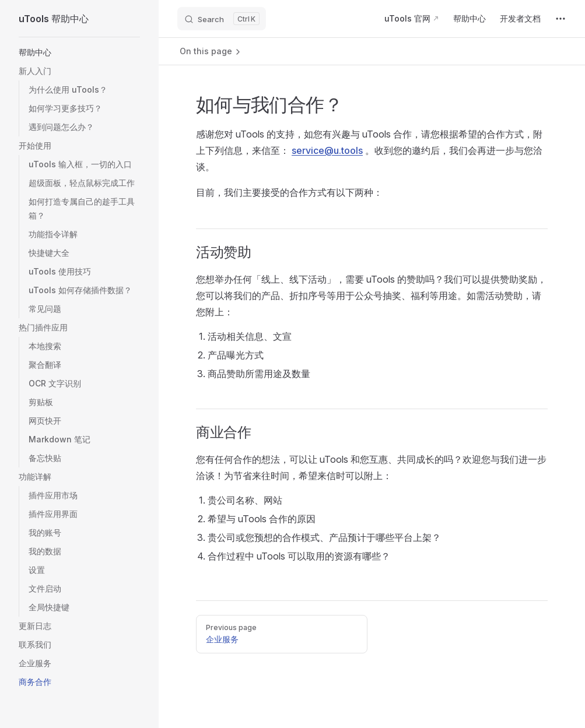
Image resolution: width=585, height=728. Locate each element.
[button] (79, 52)
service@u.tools (327, 150)
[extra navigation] (561, 19)
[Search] (222, 19)
